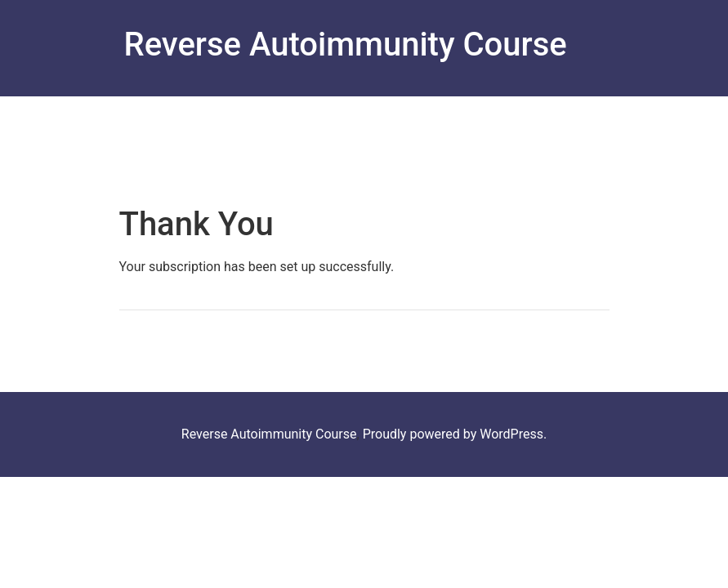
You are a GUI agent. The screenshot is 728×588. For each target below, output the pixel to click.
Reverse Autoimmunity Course (345, 45)
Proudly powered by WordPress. (455, 434)
